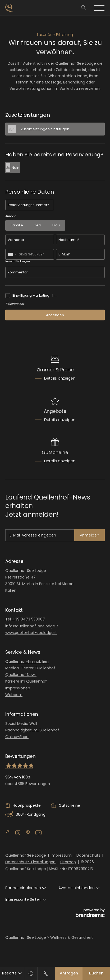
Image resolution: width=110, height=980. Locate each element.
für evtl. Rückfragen (18, 261)
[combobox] (12, 255)
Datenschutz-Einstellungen (30, 862)
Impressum (61, 855)
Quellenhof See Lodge (26, 855)
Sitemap (68, 862)
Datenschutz (88, 855)
